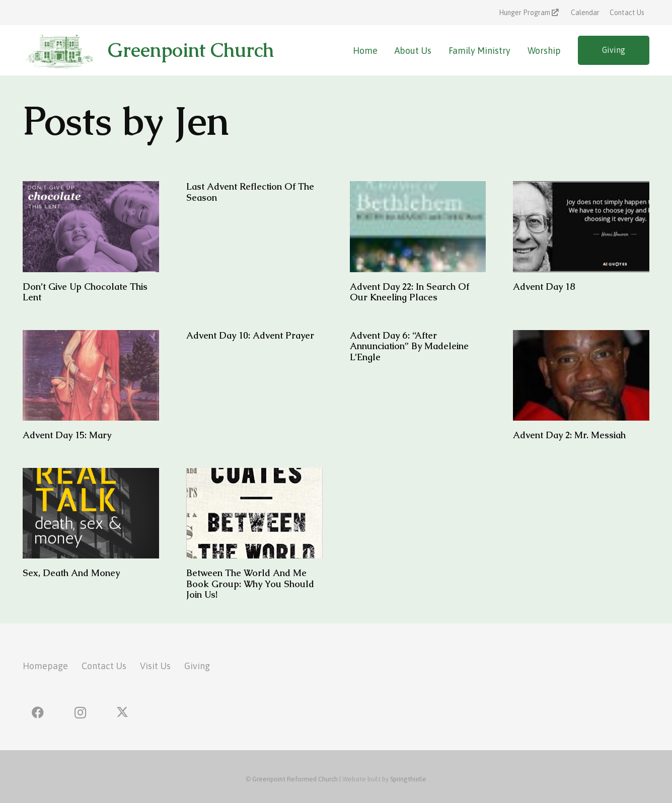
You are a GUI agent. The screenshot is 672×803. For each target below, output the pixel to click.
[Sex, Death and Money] (91, 513)
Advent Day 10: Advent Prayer (250, 335)
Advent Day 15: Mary (67, 435)
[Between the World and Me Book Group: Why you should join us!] (254, 513)
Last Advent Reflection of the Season (250, 192)
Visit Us (155, 666)
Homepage (45, 666)
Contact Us (104, 666)
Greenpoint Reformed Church (295, 779)
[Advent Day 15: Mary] (91, 376)
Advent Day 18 (544, 287)
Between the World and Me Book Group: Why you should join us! (250, 584)
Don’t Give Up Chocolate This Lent (85, 292)
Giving (197, 666)
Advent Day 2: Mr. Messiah (569, 435)
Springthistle (408, 779)
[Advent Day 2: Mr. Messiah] (581, 376)
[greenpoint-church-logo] (59, 50)
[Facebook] (38, 712)
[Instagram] (80, 712)
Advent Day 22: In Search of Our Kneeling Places (409, 292)
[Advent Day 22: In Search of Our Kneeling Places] (418, 227)
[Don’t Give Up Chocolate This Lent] (91, 227)
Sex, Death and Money (71, 573)
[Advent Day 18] (581, 227)
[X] (122, 712)
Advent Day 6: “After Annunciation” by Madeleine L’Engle (409, 346)
